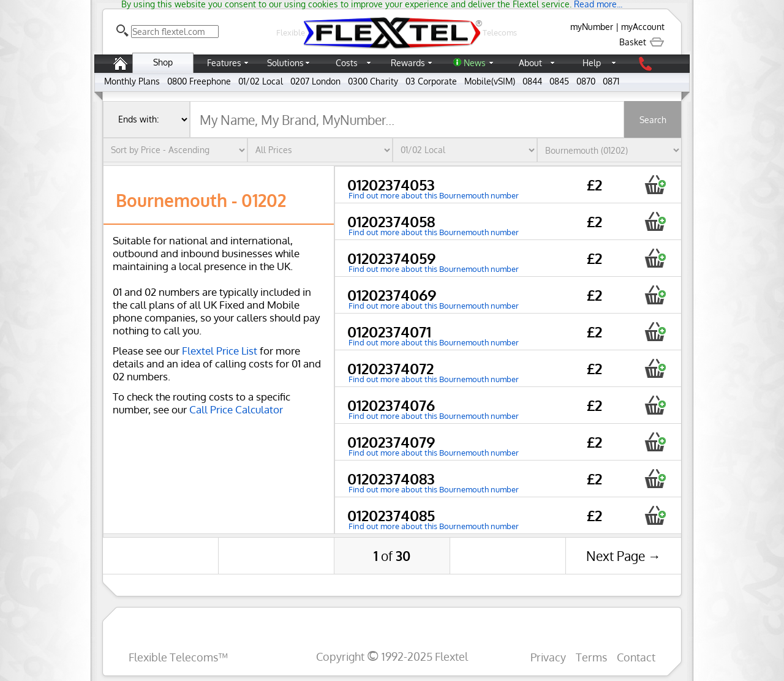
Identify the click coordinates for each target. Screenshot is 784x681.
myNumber (592, 27)
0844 (532, 81)
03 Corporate (431, 81)
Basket (642, 42)
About (530, 63)
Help (592, 63)
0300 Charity (373, 81)
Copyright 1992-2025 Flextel (392, 656)
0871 (611, 81)
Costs (347, 63)
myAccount (643, 27)
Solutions (285, 63)
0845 (559, 81)
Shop (163, 62)
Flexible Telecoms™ (178, 657)
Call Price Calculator (236, 409)
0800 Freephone (199, 81)
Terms (591, 657)
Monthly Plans (132, 81)
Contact (636, 657)
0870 (586, 81)
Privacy (548, 657)
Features (224, 63)
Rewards (408, 63)
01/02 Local (261, 81)
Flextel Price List (220, 351)
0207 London (315, 81)
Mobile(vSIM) (490, 81)
